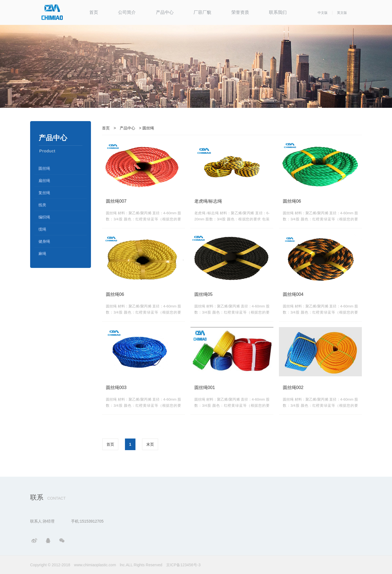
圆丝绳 (44, 168)
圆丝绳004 (293, 294)
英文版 (342, 13)
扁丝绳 (44, 181)
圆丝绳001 (205, 388)
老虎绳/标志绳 (208, 201)
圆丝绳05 (203, 294)
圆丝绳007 (116, 201)
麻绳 (42, 254)
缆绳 (42, 229)
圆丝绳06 (292, 201)
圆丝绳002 (293, 388)
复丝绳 (44, 193)
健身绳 (44, 241)
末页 (150, 444)
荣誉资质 (240, 12)
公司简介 (127, 12)
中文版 (323, 13)
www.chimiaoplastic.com (95, 565)
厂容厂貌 (202, 12)
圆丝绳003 (116, 388)
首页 (94, 12)
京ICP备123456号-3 (183, 565)
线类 (42, 205)
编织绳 (44, 217)
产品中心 (165, 12)
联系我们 (278, 12)
